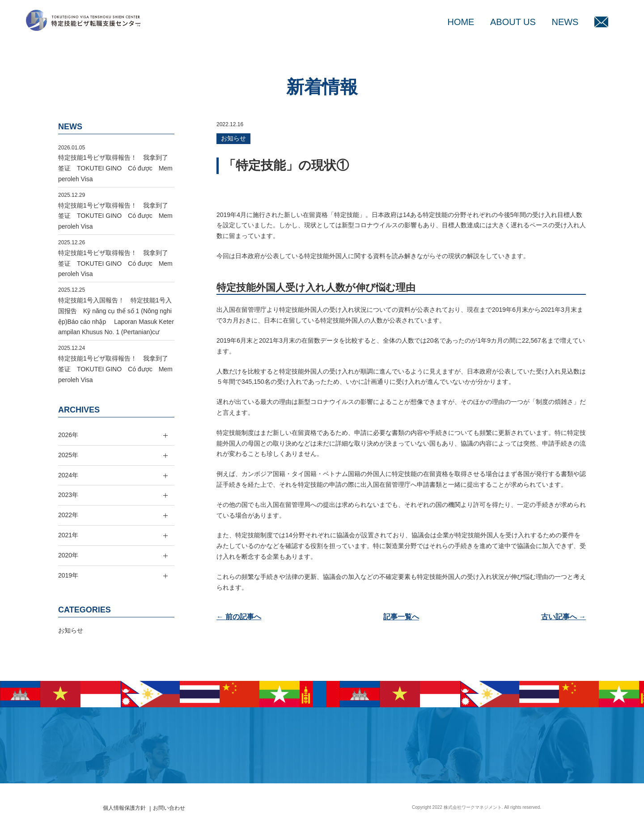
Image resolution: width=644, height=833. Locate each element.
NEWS (565, 22)
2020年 (68, 555)
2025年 (68, 455)
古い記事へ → (563, 617)
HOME (461, 22)
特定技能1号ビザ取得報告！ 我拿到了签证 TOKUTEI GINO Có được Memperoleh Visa (115, 168)
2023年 (68, 495)
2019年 (68, 575)
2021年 (68, 535)
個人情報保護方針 (124, 808)
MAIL (601, 22)
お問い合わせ (169, 808)
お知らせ (233, 138)
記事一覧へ (401, 617)
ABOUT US (513, 22)
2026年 (68, 435)
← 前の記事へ (239, 617)
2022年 (68, 515)
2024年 (68, 475)
